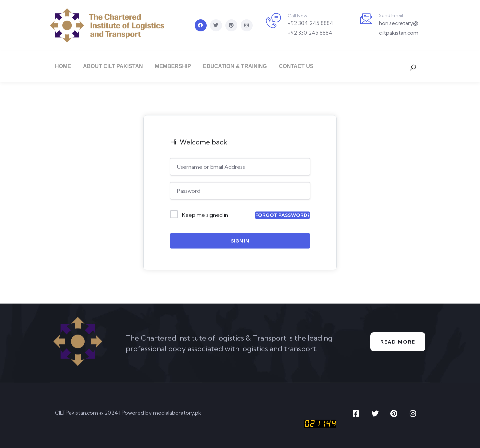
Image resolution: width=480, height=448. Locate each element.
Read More (398, 342)
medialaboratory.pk (177, 413)
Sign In (240, 241)
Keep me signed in (205, 215)
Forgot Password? (282, 215)
